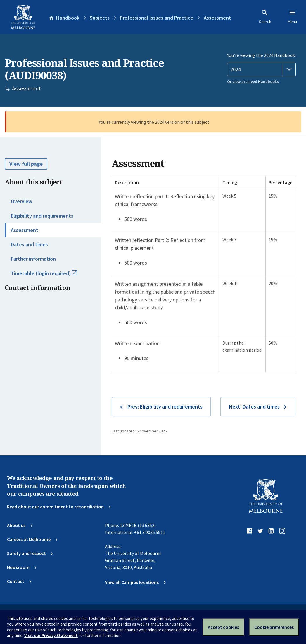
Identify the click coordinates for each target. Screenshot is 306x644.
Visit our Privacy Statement (51, 635)
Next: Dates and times (254, 407)
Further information (33, 259)
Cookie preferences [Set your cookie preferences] (274, 627)
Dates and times (29, 244)
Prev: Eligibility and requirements (165, 407)
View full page (26, 164)
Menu (292, 17)
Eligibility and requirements (42, 216)
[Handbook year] (261, 69)
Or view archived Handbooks (253, 81)
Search (265, 17)
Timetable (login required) (50, 276)
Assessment (25, 230)
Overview (21, 201)
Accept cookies (223, 627)
